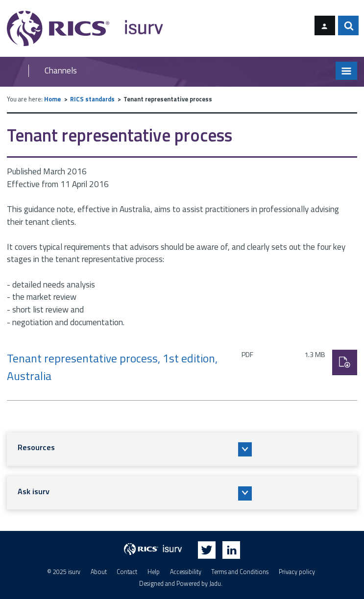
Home (52, 99)
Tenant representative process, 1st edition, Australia (112, 367)
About (99, 572)
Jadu (215, 584)
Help (154, 572)
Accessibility (186, 572)
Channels (61, 71)
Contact (127, 572)
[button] (182, 449)
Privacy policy (297, 572)
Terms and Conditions (240, 572)
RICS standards (92, 99)
